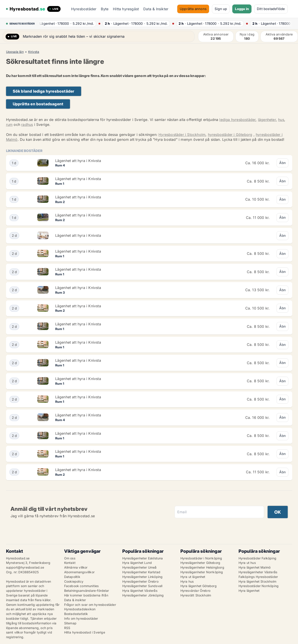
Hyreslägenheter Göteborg (200, 563)
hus (281, 120)
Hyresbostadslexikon (80, 609)
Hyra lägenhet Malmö (255, 567)
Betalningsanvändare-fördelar (87, 591)
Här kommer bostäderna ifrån (86, 595)
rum (9, 125)
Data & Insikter (156, 9)
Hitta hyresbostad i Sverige (85, 632)
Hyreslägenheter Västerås (258, 572)
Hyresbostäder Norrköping (259, 586)
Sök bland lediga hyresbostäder (44, 91)
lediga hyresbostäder (237, 120)
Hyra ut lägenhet (193, 577)
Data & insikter (75, 600)
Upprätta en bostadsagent (38, 104)
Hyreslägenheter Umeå (139, 567)
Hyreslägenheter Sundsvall (142, 586)
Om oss (70, 558)
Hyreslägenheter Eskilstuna (143, 558)
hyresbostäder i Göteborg (230, 135)
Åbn (283, 163)
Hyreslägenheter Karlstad (141, 572)
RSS (67, 628)
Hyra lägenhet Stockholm (258, 581)
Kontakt (70, 563)
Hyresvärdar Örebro (195, 591)
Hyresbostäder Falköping (258, 558)
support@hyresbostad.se (25, 567)
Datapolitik (72, 577)
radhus (27, 125)
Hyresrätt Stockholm (196, 595)
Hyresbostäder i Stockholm (182, 135)
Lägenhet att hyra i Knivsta (78, 161)
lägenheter (267, 120)
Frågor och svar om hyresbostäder (90, 605)
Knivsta (34, 52)
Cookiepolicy (74, 581)
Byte (105, 9)
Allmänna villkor (76, 567)
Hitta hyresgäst (126, 9)
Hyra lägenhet (249, 591)
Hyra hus (187, 581)
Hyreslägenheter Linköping (143, 577)
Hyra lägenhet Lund (137, 563)
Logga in (242, 9)
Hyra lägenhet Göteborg (199, 586)
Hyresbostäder (84, 9)
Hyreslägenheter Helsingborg (202, 567)
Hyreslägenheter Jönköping (143, 595)
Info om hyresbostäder (81, 618)
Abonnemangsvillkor (79, 572)
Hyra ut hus (247, 563)
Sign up (221, 9)
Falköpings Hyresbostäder (258, 577)
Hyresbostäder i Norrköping (201, 558)
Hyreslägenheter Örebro (140, 581)
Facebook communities (81, 586)
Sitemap (70, 623)
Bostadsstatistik (76, 614)
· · (65, 24)
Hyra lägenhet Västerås (140, 591)
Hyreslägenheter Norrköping (202, 572)
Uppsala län (15, 52)
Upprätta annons (193, 9)
